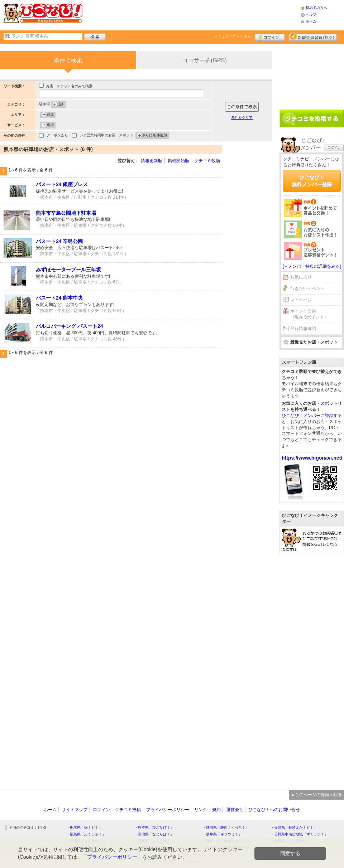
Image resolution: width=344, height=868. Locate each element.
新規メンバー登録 (313, 37)
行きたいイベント (307, 288)
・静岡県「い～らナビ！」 (292, 841)
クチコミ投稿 (128, 810)
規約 (216, 810)
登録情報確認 (303, 329)
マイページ (301, 300)
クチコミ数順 (207, 161)
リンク (201, 810)
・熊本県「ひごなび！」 (154, 827)
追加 (61, 105)
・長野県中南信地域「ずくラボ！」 (299, 834)
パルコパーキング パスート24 (69, 326)
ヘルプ (311, 14)
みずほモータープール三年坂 (68, 270)
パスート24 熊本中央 (59, 298)
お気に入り (301, 277)
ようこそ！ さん (233, 36)
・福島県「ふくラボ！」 (86, 834)
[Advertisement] (191, 14)
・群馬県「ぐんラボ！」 (86, 841)
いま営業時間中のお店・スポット (106, 136)
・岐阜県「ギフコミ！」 (222, 834)
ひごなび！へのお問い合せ (274, 810)
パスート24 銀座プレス (62, 184)
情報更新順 (152, 161)
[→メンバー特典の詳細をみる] (312, 266)
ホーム (311, 21)
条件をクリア (242, 118)
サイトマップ (75, 810)
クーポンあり (57, 136)
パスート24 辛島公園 (59, 241)
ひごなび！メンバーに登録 (307, 416)
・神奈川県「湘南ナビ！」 (224, 841)
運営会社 (235, 810)
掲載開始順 (178, 161)
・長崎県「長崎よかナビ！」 (294, 827)
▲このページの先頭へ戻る (316, 795)
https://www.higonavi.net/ (312, 458)
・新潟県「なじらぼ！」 (154, 834)
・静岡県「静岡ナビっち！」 (226, 827)
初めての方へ (316, 8)
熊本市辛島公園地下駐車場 (66, 213)
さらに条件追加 (154, 136)
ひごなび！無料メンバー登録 (312, 181)
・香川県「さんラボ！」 (154, 841)
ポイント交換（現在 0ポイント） (309, 314)
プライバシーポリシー (168, 810)
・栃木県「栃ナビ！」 (84, 827)
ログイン (270, 37)
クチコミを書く (312, 118)
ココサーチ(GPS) (204, 60)
